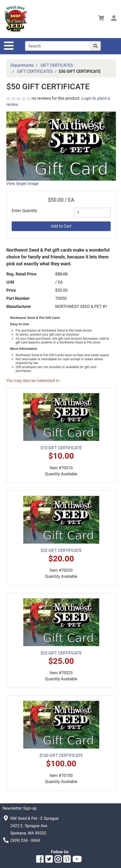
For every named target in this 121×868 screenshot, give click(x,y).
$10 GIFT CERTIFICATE (61, 448)
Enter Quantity (24, 211)
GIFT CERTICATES (57, 65)
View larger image (22, 184)
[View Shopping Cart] (101, 19)
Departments (22, 65)
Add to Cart (61, 226)
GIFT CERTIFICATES (35, 71)
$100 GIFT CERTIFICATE (61, 756)
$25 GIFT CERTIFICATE (61, 653)
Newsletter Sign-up (19, 808)
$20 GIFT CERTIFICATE (61, 551)
